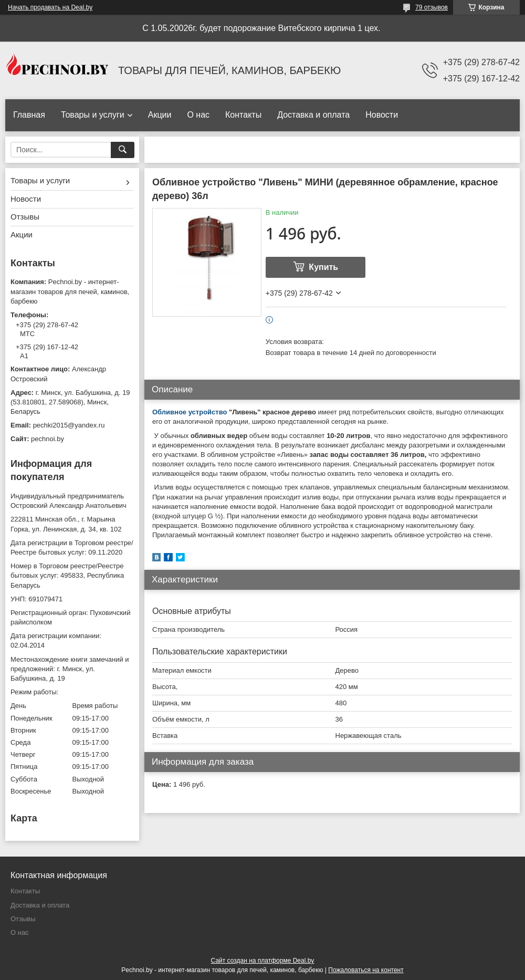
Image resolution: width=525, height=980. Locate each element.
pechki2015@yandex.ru (69, 425)
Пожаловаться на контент (366, 970)
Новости (382, 115)
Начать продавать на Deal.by (50, 7)
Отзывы (25, 217)
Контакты (243, 115)
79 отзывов (432, 7)
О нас (198, 115)
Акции (160, 115)
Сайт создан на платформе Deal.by (263, 961)
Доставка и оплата (313, 115)
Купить (323, 267)
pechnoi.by (48, 439)
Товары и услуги (93, 115)
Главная (29, 115)
